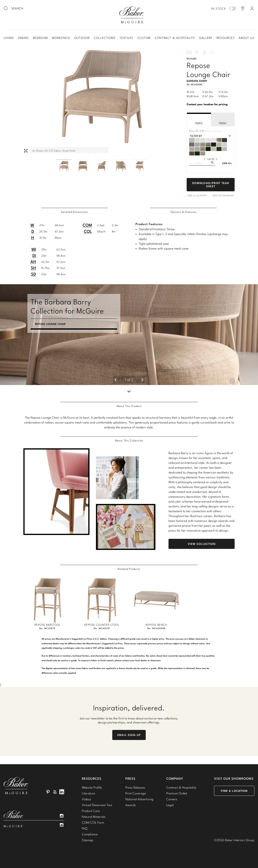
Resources (226, 38)
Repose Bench (156, 625)
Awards (131, 805)
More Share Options (212, 52)
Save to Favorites (223, 196)
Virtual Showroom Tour (97, 805)
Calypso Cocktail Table (52, 334)
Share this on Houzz (204, 52)
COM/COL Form (93, 822)
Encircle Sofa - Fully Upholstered (60, 324)
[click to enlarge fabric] (197, 131)
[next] (217, 159)
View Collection (202, 544)
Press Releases (135, 787)
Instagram (62, 816)
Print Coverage (136, 793)
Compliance (90, 834)
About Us (247, 38)
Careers (172, 799)
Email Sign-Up (129, 735)
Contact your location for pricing (207, 104)
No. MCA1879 (47, 628)
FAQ (85, 828)
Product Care (91, 811)
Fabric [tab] (199, 120)
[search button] (6, 8)
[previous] (205, 159)
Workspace (61, 38)
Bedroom (40, 38)
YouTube (55, 792)
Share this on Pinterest (197, 52)
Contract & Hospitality (175, 38)
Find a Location (234, 791)
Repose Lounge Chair (50, 329)
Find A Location (197, 196)
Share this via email (189, 52)
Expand (26, 151)
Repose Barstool (47, 625)
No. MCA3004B (156, 628)
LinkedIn (62, 792)
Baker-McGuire (132, 15)
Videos (86, 799)
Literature (88, 793)
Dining (23, 38)
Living (9, 38)
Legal (170, 805)
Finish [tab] (223, 120)
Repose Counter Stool (102, 625)
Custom (144, 38)
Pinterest (48, 792)
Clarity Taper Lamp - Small (54, 343)
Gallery (206, 38)
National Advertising (139, 799)
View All (227, 163)
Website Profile (92, 787)
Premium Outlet (177, 793)
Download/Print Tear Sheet (211, 185)
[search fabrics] (212, 163)
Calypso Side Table (48, 338)
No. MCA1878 (102, 628)
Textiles (126, 38)
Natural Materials (94, 817)
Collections (105, 38)
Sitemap (87, 840)
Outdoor (82, 38)
